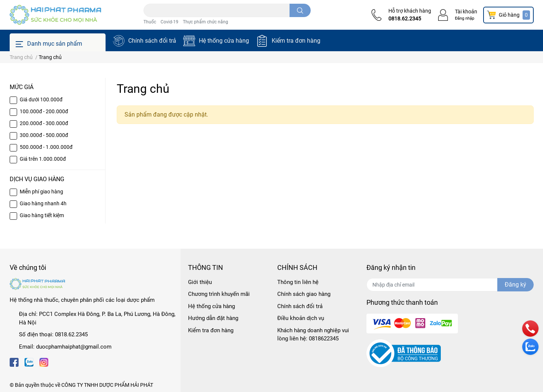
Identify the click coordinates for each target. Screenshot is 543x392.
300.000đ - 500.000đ (44, 135)
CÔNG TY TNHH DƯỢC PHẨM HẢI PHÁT (107, 385)
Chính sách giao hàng (304, 294)
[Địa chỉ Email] (450, 285)
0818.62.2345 (405, 19)
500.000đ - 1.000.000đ (46, 147)
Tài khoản (466, 12)
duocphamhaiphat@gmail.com (74, 347)
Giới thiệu (200, 282)
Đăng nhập (465, 18)
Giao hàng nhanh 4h (43, 203)
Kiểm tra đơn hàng (296, 41)
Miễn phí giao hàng (41, 192)
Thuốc (150, 22)
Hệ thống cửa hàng (224, 41)
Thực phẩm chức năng (206, 22)
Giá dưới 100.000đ (41, 99)
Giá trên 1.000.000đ (43, 159)
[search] (300, 10)
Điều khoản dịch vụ (301, 318)
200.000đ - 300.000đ (44, 123)
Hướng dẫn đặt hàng (213, 318)
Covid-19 (169, 22)
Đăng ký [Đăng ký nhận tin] (515, 285)
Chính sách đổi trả (152, 41)
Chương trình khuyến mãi (219, 294)
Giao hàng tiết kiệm (42, 215)
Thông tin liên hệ (298, 282)
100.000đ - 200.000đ (44, 111)
